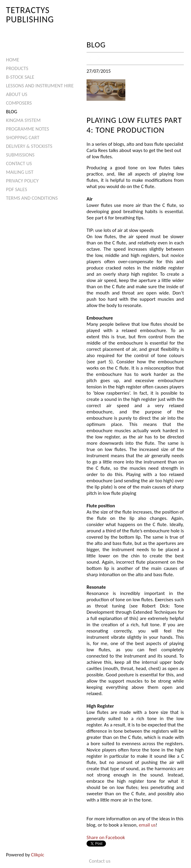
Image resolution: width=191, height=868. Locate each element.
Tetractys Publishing (30, 14)
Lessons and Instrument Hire (40, 86)
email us (147, 825)
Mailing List (20, 172)
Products (17, 68)
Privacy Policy (22, 181)
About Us (17, 94)
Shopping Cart (23, 138)
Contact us (19, 163)
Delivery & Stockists (29, 146)
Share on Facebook (106, 837)
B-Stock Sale (20, 77)
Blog (12, 112)
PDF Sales (17, 189)
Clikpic (38, 855)
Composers (19, 103)
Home (13, 60)
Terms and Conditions (32, 198)
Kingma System (23, 120)
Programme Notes (27, 129)
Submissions (20, 155)
